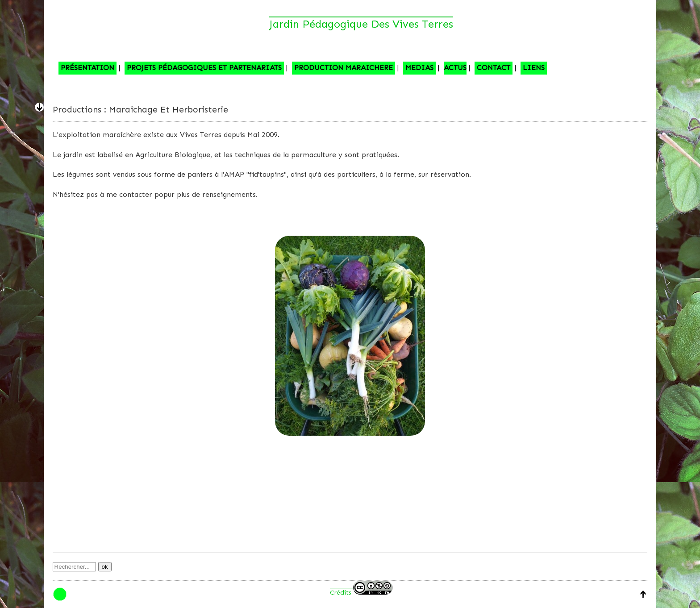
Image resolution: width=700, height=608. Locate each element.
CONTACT (494, 68)
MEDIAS (419, 68)
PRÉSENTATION (87, 68)
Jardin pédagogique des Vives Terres (361, 24)
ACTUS (455, 68)
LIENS (534, 68)
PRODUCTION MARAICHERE (344, 68)
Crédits (361, 592)
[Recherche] (74, 567)
